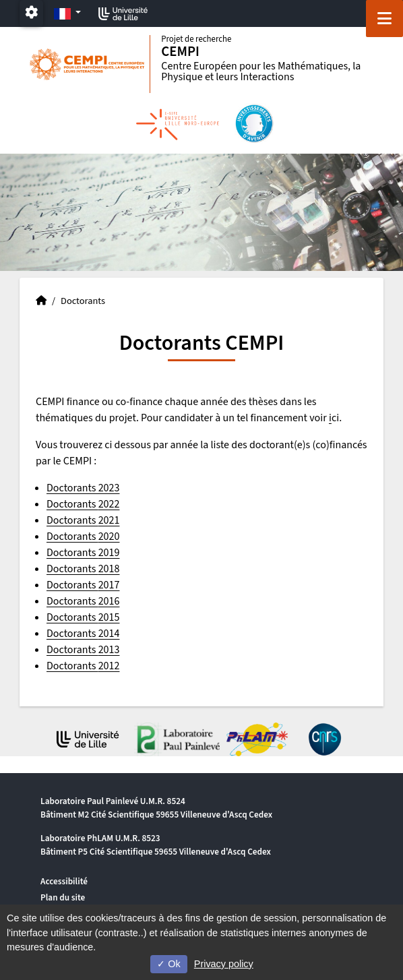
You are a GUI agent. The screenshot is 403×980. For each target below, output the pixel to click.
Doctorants (72, 504)
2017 (109, 585)
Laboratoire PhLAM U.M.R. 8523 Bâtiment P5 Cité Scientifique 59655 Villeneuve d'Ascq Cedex (156, 845)
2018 (109, 569)
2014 (109, 634)
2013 (109, 650)
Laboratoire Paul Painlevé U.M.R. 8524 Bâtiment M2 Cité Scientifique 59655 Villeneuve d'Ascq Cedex (156, 808)
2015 (109, 617)
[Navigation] (384, 19)
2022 (109, 504)
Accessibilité (64, 881)
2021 (109, 520)
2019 (109, 553)
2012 (109, 666)
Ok (168, 964)
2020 (109, 537)
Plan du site (63, 897)
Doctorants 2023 (83, 488)
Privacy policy (224, 964)
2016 (109, 601)
